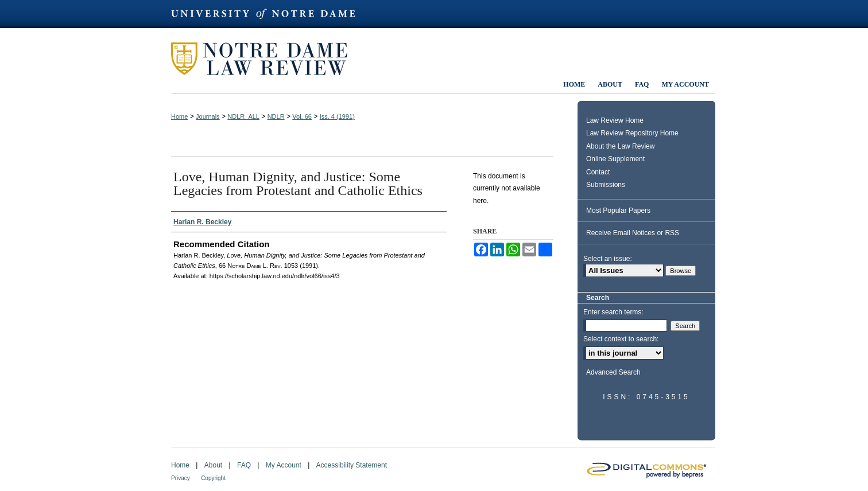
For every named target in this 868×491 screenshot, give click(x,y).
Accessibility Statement (352, 465)
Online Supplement (615, 159)
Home (179, 116)
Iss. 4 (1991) (337, 116)
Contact (598, 172)
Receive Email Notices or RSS (633, 233)
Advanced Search (613, 372)
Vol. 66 (302, 116)
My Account (284, 465)
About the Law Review (620, 146)
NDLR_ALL (243, 116)
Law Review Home (615, 120)
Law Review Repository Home (632, 133)
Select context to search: (621, 339)
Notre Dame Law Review (268, 59)
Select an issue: (608, 259)
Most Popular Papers (618, 211)
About (213, 465)
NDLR (276, 116)
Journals (208, 116)
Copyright (213, 478)
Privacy (181, 478)
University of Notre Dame (269, 14)
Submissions (606, 185)
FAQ (244, 465)
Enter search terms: (613, 312)
